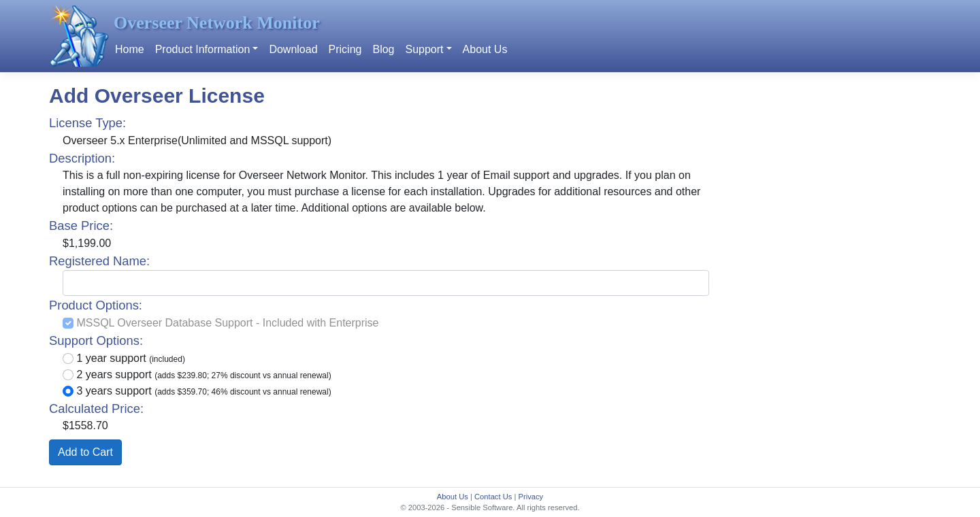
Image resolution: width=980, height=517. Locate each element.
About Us (485, 49)
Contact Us (493, 497)
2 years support (203, 374)
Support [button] (424, 49)
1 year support (130, 358)
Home (130, 49)
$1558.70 (85, 426)
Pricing (345, 49)
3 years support (203, 391)
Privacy (530, 497)
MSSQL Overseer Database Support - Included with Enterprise (227, 323)
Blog (383, 49)
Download (293, 49)
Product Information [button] (203, 49)
